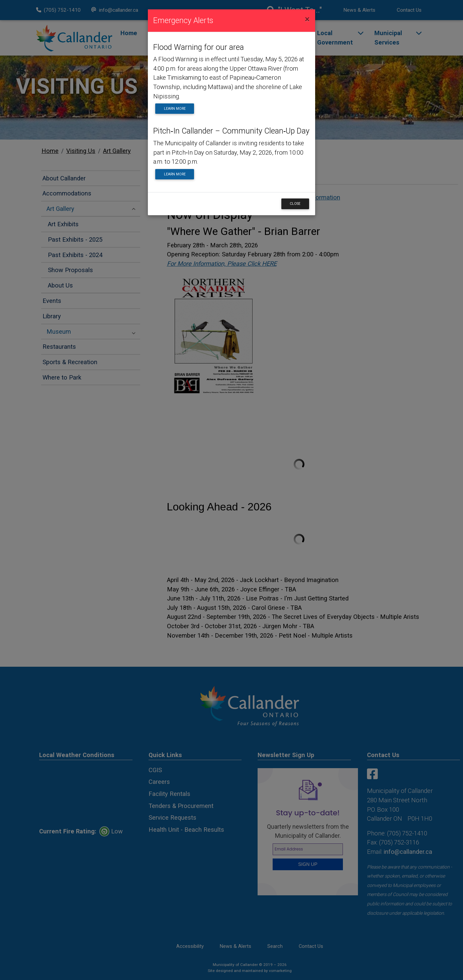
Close (295, 204)
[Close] (307, 19)
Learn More (175, 109)
